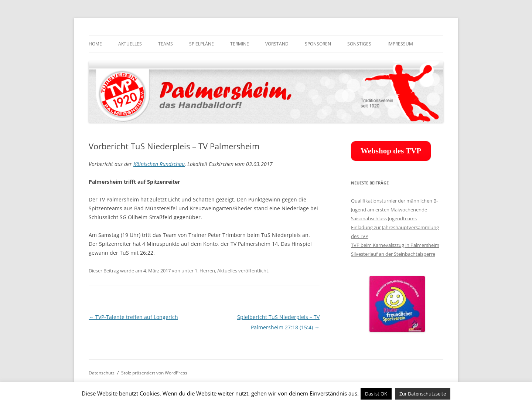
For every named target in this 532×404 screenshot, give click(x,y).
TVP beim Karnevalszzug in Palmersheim (395, 245)
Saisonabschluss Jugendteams (384, 218)
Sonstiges (359, 44)
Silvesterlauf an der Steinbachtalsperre (393, 254)
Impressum (400, 44)
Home (95, 44)
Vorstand (277, 44)
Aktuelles (130, 44)
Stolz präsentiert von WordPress (154, 373)
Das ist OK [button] (376, 394)
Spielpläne (202, 44)
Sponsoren (318, 44)
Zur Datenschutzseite (423, 394)
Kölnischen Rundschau (159, 164)
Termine (240, 44)
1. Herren (205, 271)
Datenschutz (102, 373)
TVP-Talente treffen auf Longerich (133, 317)
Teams (166, 44)
